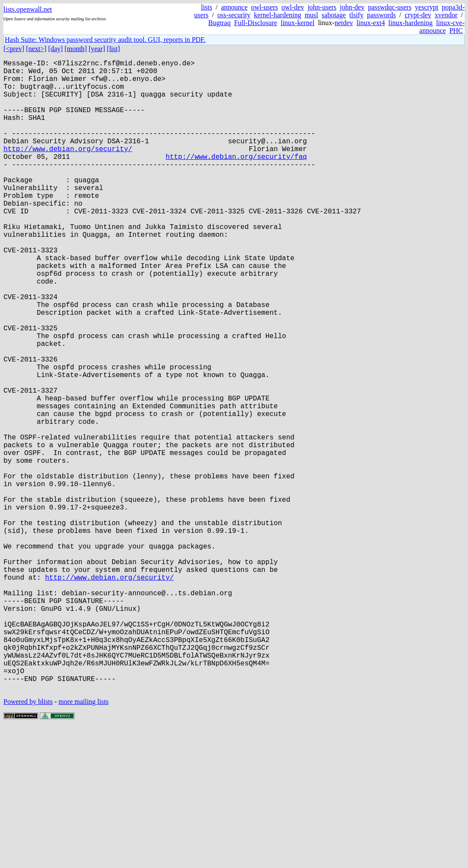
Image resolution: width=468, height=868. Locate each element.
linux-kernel (297, 23)
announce (234, 7)
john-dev (352, 7)
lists (207, 7)
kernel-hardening (277, 15)
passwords (382, 15)
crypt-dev (418, 15)
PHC (456, 31)
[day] (55, 49)
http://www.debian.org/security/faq (236, 179)
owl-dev (293, 7)
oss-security (234, 15)
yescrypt (426, 7)
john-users (322, 7)
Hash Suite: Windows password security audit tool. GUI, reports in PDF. (105, 40)
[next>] (36, 49)
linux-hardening (410, 23)
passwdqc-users (390, 7)
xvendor (446, 15)
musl (311, 15)
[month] (76, 49)
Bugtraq (219, 23)
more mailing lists (84, 842)
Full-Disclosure (256, 23)
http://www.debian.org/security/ (68, 169)
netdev (344, 23)
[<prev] (14, 49)
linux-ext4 (371, 23)
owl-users (265, 7)
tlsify (357, 15)
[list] (113, 49)
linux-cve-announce (442, 27)
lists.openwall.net (28, 9)
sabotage (334, 15)
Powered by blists (28, 842)
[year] (97, 49)
